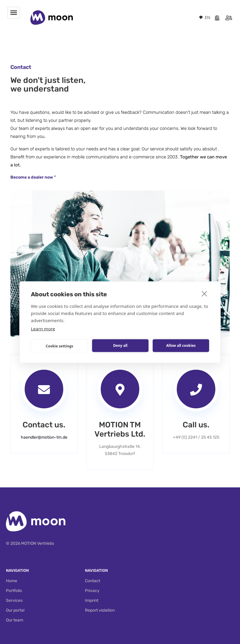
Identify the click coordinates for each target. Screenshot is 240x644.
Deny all (120, 345)
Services (14, 600)
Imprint (92, 600)
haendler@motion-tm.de (44, 437)
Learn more (43, 328)
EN (205, 17)
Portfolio (14, 591)
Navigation (17, 570)
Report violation (100, 610)
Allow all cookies (181, 345)
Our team (15, 620)
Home (12, 581)
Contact (93, 581)
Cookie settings (60, 346)
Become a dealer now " (33, 177)
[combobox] (205, 17)
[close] (205, 293)
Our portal (15, 610)
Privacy (92, 591)
